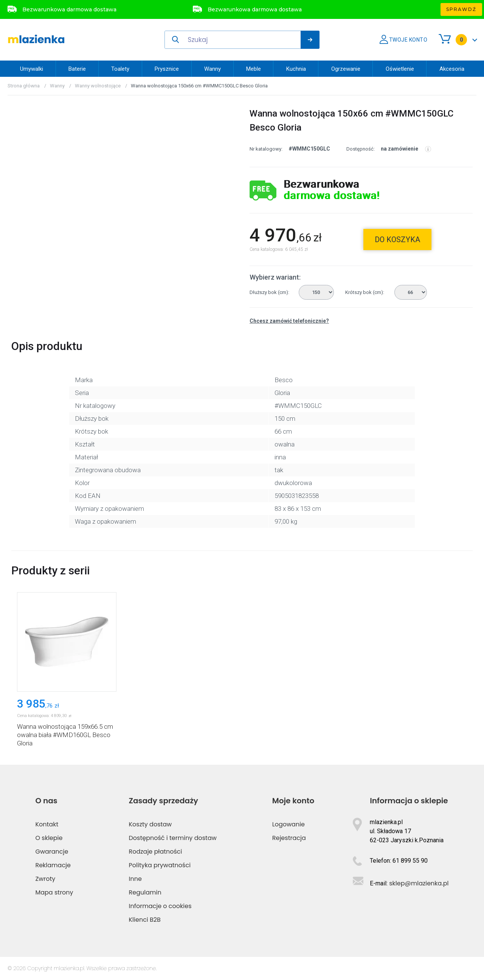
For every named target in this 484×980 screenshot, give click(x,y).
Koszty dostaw (150, 824)
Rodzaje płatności (156, 852)
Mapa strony (54, 892)
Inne (135, 879)
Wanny (213, 69)
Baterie (77, 69)
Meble (254, 69)
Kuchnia (296, 69)
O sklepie (49, 838)
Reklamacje (53, 865)
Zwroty (45, 879)
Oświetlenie (400, 69)
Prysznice (167, 69)
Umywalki (32, 69)
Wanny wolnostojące (98, 86)
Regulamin (145, 892)
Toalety (120, 69)
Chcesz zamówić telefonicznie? (289, 321)
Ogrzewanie (346, 69)
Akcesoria (452, 69)
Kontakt (47, 824)
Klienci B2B (145, 920)
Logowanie (289, 824)
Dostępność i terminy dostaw (173, 838)
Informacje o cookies (160, 906)
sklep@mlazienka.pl (419, 883)
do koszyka (397, 240)
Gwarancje (52, 852)
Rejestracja (289, 838)
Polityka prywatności (160, 865)
